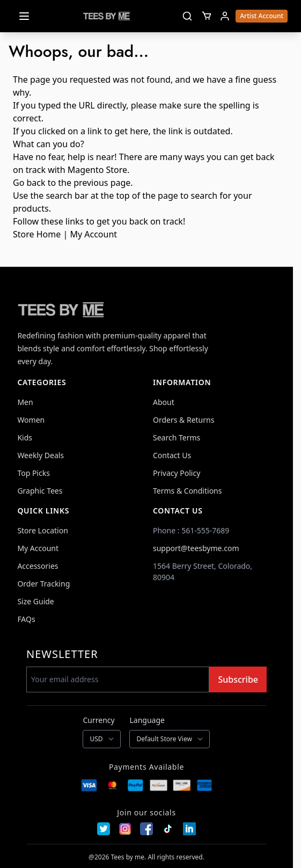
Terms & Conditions (188, 491)
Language (147, 720)
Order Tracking (43, 584)
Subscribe (238, 679)
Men (25, 402)
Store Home (37, 234)
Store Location (42, 530)
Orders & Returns (183, 420)
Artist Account (262, 16)
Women (31, 420)
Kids (25, 437)
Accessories (38, 566)
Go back (29, 183)
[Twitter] (104, 829)
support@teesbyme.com (196, 548)
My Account (93, 234)
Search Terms (177, 437)
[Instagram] (125, 829)
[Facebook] (146, 829)
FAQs (26, 619)
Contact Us (172, 455)
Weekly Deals (41, 455)
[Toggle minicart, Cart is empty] (207, 16)
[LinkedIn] (189, 829)
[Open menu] (24, 16)
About (164, 402)
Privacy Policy (177, 473)
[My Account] (225, 16)
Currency (98, 720)
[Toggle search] (187, 16)
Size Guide (35, 601)
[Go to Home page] (107, 16)
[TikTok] (168, 829)
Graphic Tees (40, 491)
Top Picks (34, 473)
